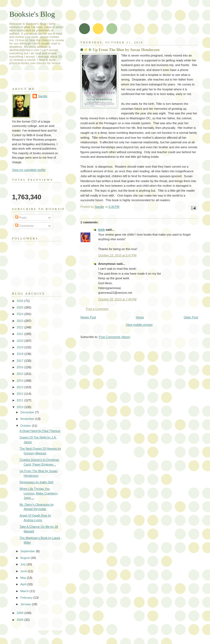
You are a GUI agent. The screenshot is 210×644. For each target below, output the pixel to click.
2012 (21, 394)
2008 (21, 620)
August (25, 558)
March (25, 591)
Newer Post (88, 317)
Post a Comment (97, 309)
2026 (21, 301)
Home (140, 317)
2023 (21, 321)
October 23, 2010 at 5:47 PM (117, 255)
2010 (21, 407)
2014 (21, 381)
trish (101, 230)
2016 (21, 367)
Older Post (191, 317)
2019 (21, 347)
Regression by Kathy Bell (37, 482)
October (26, 426)
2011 (21, 400)
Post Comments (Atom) (115, 337)
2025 (21, 307)
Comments (24, 226)
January (26, 604)
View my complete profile (29, 170)
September (28, 551)
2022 (21, 327)
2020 (21, 341)
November (28, 419)
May (24, 578)
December (28, 412)
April (24, 584)
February (27, 598)
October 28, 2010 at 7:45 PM (117, 299)
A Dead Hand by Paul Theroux (40, 431)
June (24, 571)
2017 (21, 361)
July (23, 564)
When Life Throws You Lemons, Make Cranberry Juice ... (39, 493)
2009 (21, 613)
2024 (21, 314)
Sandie (43, 96)
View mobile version (139, 325)
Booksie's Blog (32, 14)
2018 (21, 354)
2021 (21, 334)
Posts (21, 218)
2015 (21, 374)
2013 (21, 387)
